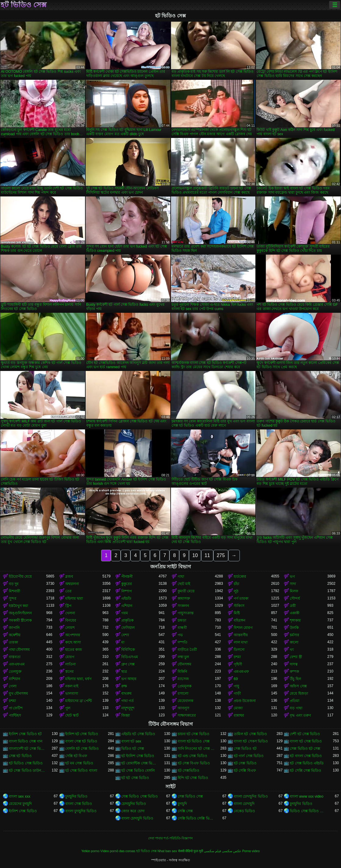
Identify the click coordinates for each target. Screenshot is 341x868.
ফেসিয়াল (128, 628)
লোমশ (70, 628)
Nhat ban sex (167, 851)
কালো (294, 642)
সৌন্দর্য (295, 598)
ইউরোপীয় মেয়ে (20, 577)
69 (236, 679)
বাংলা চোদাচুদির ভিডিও (251, 796)
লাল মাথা (241, 642)
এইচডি (126, 598)
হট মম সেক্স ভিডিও (79, 763)
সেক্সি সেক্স (185, 811)
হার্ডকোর (240, 577)
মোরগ (70, 657)
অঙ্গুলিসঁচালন (20, 613)
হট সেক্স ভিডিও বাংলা (81, 771)
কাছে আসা (73, 642)
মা (123, 642)
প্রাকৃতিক (127, 620)
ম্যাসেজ (183, 679)
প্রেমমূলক (185, 686)
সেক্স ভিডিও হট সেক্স (305, 749)
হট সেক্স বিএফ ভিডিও (194, 763)
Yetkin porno (91, 851)
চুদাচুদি (182, 804)
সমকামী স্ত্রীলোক (20, 620)
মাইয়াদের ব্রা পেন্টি (79, 701)
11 (207, 555)
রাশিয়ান (14, 679)
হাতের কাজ (74, 650)
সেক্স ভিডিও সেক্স (190, 796)
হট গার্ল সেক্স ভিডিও (249, 756)
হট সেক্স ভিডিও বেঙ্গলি (138, 771)
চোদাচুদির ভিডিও (134, 804)
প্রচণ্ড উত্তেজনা (245, 701)
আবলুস (183, 708)
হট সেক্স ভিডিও (245, 763)
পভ (180, 635)
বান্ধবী (182, 628)
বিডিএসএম (130, 657)
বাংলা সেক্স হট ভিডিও (81, 741)
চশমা (237, 657)
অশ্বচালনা (72, 584)
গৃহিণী (238, 664)
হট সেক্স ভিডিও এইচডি (307, 763)
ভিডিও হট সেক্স (133, 749)
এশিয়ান (127, 606)
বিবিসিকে (128, 650)
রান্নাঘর (239, 715)
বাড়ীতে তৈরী (187, 650)
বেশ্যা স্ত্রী (296, 657)
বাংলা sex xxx (20, 796)
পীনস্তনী (127, 577)
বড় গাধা (296, 708)
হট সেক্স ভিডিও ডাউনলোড (27, 771)
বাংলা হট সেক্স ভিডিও (306, 741)
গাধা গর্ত (128, 701)
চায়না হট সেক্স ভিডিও (194, 734)
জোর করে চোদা (133, 811)
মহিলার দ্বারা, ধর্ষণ (78, 679)
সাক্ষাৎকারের (187, 715)
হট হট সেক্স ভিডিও (135, 778)
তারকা (13, 642)
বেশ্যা (125, 635)
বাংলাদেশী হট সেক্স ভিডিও (27, 749)
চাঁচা (236, 584)
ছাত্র (124, 672)
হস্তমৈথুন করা (18, 606)
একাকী (295, 613)
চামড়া (182, 620)
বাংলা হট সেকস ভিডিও (251, 741)
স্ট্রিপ (68, 606)
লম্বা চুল (183, 657)
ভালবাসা (72, 693)
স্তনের (69, 672)
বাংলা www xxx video (307, 796)
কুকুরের (127, 584)
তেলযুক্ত (15, 672)
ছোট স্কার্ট (72, 715)
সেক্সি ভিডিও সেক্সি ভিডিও (196, 818)
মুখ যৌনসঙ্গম (18, 693)
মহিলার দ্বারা (74, 598)
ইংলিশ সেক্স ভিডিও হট (25, 734)
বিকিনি (182, 672)
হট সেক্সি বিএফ (245, 771)
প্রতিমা (295, 701)
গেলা (13, 686)
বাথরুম (126, 693)
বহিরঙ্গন (240, 620)
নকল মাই (72, 686)
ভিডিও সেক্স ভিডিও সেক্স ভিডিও (308, 811)
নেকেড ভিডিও (244, 811)
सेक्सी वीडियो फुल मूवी (190, 851)
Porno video (251, 851)
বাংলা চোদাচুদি (244, 804)
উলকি (294, 628)
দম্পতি (183, 642)
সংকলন (183, 606)
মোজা (238, 708)
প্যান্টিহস (15, 715)
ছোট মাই (184, 584)
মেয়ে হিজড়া (299, 693)
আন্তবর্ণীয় (241, 635)
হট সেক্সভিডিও (188, 771)
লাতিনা (70, 664)
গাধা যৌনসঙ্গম (19, 650)
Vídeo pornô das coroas (118, 851)
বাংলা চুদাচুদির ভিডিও (81, 811)
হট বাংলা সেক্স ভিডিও (306, 756)
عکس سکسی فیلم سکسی (223, 851)
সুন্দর (13, 598)
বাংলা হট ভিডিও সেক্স (194, 741)
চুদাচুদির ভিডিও (76, 796)
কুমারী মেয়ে (186, 591)
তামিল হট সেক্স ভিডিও (250, 734)
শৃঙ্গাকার (295, 620)
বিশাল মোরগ (243, 628)
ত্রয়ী (293, 606)
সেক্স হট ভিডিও (20, 756)
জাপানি (14, 628)
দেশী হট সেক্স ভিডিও (305, 734)
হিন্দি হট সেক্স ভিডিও (193, 778)
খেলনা (70, 613)
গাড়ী (237, 693)
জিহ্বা (126, 715)
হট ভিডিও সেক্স (24, 5)
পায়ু (236, 686)
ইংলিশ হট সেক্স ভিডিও (82, 734)
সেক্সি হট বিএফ (76, 756)
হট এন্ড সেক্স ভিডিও (192, 756)
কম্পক (294, 672)
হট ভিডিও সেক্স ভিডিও (26, 763)
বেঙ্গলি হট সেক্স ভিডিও (82, 749)
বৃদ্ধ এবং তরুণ (300, 715)
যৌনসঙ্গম (185, 664)
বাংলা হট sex (131, 741)
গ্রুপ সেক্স (128, 664)
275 (221, 555)
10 (195, 555)
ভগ (292, 577)
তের (68, 591)
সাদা (293, 584)
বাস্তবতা (15, 657)
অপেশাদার (73, 635)
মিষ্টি (237, 613)
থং (292, 650)
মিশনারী (14, 591)
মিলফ (294, 591)
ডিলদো (239, 650)
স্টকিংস (239, 606)
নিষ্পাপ (126, 591)
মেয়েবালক (185, 701)
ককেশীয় (15, 635)
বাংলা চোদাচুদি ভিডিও (137, 818)
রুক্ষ (124, 686)
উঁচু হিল (295, 679)
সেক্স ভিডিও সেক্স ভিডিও (140, 796)
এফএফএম (17, 664)
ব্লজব (69, 577)
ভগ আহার (129, 679)
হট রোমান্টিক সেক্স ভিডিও (140, 763)
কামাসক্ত (184, 598)
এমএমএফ (241, 672)
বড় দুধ (14, 584)
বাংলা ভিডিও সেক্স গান (26, 741)
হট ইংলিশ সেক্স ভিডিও (138, 756)
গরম (125, 613)
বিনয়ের (71, 620)
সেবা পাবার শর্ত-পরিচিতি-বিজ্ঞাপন (170, 838)
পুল (68, 708)
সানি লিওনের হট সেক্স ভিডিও (196, 749)
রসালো (183, 693)
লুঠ (236, 591)
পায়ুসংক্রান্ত (186, 613)
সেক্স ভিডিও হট (245, 749)
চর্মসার (295, 635)
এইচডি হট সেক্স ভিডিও (138, 734)
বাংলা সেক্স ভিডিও (79, 804)
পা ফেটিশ (16, 708)
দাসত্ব (294, 664)
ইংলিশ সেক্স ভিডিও (23, 811)
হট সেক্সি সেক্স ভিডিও (305, 771)
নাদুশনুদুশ (128, 708)
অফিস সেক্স (298, 686)
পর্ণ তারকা (241, 598)
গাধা (181, 577)
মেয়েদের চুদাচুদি (20, 804)
